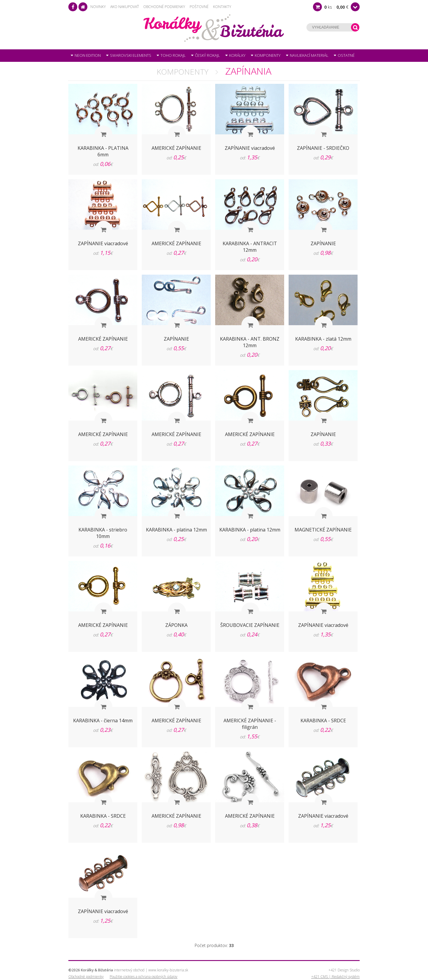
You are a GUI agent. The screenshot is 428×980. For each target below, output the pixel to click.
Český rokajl (206, 55)
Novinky (98, 7)
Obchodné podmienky (164, 7)
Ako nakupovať (125, 7)
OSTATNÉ (344, 55)
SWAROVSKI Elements (129, 55)
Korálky (235, 55)
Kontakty (222, 7)
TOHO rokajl (171, 55)
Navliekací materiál (307, 55)
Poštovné (199, 7)
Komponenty (266, 55)
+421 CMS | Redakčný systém (335, 977)
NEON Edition (86, 55)
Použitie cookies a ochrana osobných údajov (144, 977)
